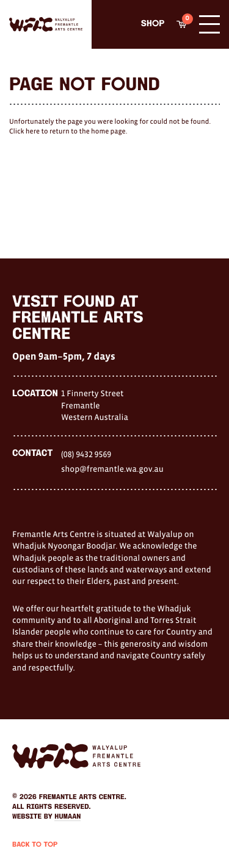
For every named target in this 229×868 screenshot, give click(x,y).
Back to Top (35, 845)
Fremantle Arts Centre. (83, 797)
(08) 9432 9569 (86, 454)
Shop (153, 24)
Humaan (67, 817)
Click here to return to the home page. (68, 132)
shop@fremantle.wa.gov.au (112, 469)
